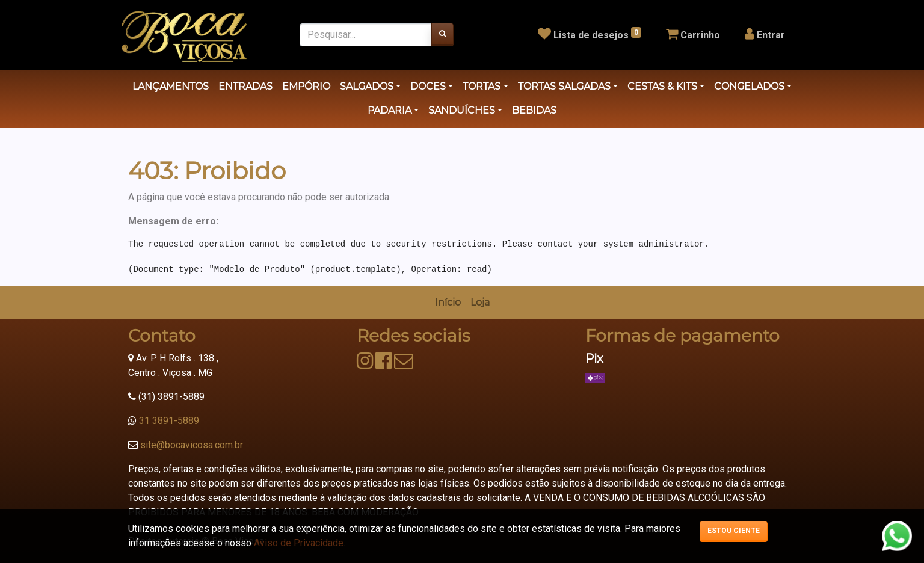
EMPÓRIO (306, 86)
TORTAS (482, 86)
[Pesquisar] (442, 35)
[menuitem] (448, 303)
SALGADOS (367, 86)
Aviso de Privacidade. (300, 543)
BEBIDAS (534, 110)
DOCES (428, 86)
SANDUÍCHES (462, 110)
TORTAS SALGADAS (564, 86)
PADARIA (390, 110)
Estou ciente (734, 531)
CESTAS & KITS (662, 86)
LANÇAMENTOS (171, 86)
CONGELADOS (749, 86)
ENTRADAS (245, 86)
